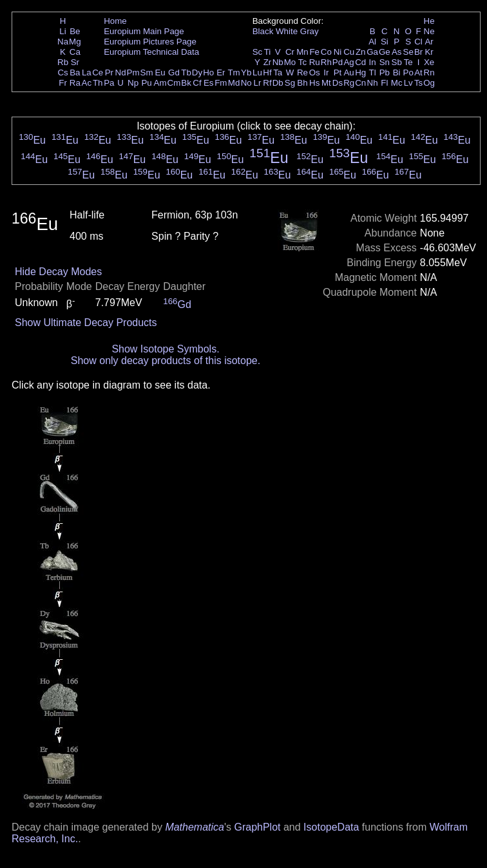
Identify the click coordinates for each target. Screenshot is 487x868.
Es (209, 83)
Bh (302, 83)
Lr (258, 83)
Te (408, 62)
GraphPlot (257, 827)
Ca (75, 52)
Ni (338, 52)
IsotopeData (331, 827)
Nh (373, 83)
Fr (63, 83)
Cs (62, 72)
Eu (160, 72)
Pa (109, 83)
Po (408, 72)
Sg (290, 83)
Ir (326, 72)
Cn (360, 83)
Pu (146, 83)
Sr (75, 62)
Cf (197, 83)
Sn (385, 62)
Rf (267, 83)
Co (326, 52)
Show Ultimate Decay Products (86, 323)
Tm (234, 72)
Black (263, 31)
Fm (221, 83)
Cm (174, 83)
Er (221, 72)
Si (385, 42)
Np (133, 83)
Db (278, 83)
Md (234, 83)
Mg (75, 42)
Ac (87, 83)
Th (98, 83)
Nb (278, 62)
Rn (429, 72)
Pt (338, 72)
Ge (385, 52)
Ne (429, 31)
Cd (360, 62)
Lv (408, 83)
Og (429, 83)
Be (75, 31)
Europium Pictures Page (150, 42)
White (287, 31)
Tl (373, 72)
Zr (268, 62)
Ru (315, 62)
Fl (384, 83)
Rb (63, 62)
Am (160, 83)
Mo (290, 62)
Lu (257, 72)
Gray (310, 31)
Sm (147, 72)
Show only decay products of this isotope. (166, 361)
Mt (326, 83)
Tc (302, 62)
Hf (267, 72)
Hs (314, 83)
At (418, 72)
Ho (208, 72)
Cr (290, 52)
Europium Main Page (144, 31)
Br (418, 52)
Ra (75, 83)
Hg (360, 72)
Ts (418, 83)
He (429, 21)
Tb (186, 72)
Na (63, 42)
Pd (338, 62)
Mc (397, 83)
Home (115, 21)
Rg (349, 83)
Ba (75, 72)
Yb (246, 72)
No (246, 83)
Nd (121, 72)
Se (408, 52)
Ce (98, 72)
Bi (397, 72)
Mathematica (195, 827)
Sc (258, 52)
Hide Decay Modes (58, 272)
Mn (302, 52)
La (87, 72)
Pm (133, 72)
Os (315, 72)
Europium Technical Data (151, 52)
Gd (174, 72)
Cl (418, 42)
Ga (372, 52)
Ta (278, 72)
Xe (429, 62)
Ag (349, 62)
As (397, 52)
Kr (429, 52)
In (373, 62)
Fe (314, 52)
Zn (361, 52)
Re (302, 72)
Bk (186, 83)
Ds (338, 83)
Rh (326, 62)
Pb (385, 72)
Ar (429, 42)
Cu (349, 52)
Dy (197, 72)
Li (62, 31)
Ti (268, 52)
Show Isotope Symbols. (165, 349)
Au (349, 72)
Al (372, 42)
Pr (109, 72)
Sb (397, 62)
